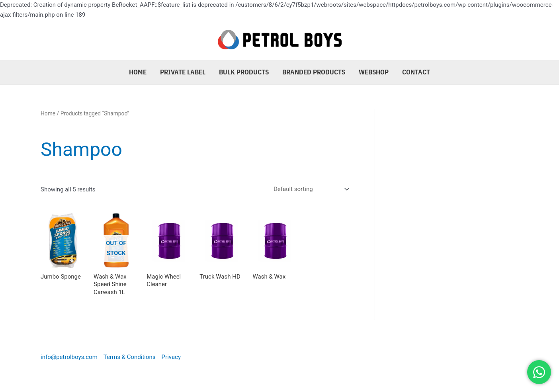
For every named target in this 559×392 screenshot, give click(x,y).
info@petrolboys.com (69, 357)
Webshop (374, 72)
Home (138, 72)
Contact (416, 72)
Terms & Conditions (130, 357)
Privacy (171, 357)
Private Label (183, 72)
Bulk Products (244, 72)
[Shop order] (310, 189)
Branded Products (314, 72)
